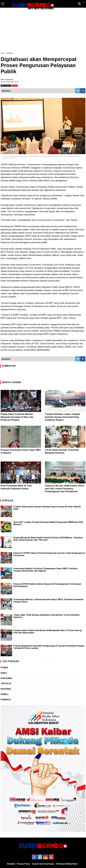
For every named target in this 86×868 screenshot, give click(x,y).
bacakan (6, 86)
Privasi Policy (24, 864)
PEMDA (4, 668)
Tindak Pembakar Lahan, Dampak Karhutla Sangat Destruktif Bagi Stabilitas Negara (62, 417)
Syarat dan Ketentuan (43, 864)
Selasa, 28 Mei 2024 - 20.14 (10, 82)
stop (15, 86)
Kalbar (4, 673)
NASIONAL (9, 53)
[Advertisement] (43, 31)
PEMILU (4, 694)
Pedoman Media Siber (67, 864)
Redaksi (11, 864)
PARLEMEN (6, 678)
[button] (83, 1)
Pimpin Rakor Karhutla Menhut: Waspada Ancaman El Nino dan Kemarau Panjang (17, 417)
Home (2, 53)
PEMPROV (6, 700)
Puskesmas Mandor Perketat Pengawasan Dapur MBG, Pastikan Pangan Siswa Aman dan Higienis (45, 570)
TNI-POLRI (6, 684)
